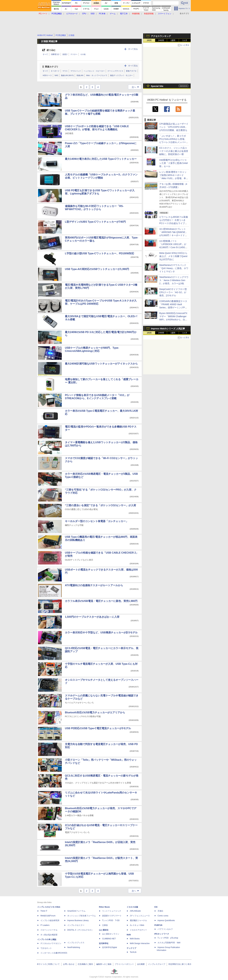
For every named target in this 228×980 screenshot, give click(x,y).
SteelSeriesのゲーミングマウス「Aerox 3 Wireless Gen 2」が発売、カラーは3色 (174, 280)
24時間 (161, 40)
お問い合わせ (69, 964)
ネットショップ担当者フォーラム (82, 916)
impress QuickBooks (166, 920)
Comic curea (163, 916)
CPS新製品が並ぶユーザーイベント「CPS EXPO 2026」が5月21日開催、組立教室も (174, 127)
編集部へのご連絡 (104, 964)
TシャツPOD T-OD (111, 920)
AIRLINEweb (135, 911)
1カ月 (185, 40)
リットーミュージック (112, 911)
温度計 (65, 54)
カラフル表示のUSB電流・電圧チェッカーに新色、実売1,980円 (101, 601)
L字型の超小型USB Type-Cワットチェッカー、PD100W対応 (100, 253)
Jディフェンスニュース (140, 916)
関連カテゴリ (52, 67)
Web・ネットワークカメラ (97, 75)
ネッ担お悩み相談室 (49, 935)
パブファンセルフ (165, 929)
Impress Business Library (78, 920)
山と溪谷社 (104, 930)
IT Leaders (45, 925)
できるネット (46, 948)
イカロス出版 (132, 907)
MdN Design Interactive (140, 943)
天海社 (160, 911)
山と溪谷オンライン (111, 934)
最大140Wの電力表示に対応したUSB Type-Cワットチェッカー (101, 159)
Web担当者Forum (48, 916)
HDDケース (47, 75)
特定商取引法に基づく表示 (180, 964)
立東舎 (105, 925)
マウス (65, 71)
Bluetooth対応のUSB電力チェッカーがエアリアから (95, 712)
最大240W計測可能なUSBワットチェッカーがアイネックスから (101, 364)
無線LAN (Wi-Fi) (67, 75)
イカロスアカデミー (138, 930)
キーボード (55, 71)
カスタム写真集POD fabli (169, 943)
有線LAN (80, 75)
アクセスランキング (161, 36)
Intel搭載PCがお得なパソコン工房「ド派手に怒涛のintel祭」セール (174, 163)
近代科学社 (104, 943)
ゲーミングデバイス (115, 71)
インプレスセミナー (76, 925)
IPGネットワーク (162, 934)
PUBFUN (158, 925)
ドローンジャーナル (49, 930)
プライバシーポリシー (124, 964)
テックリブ (131, 948)
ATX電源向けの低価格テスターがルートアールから (94, 585)
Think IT (44, 911)
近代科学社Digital (109, 947)
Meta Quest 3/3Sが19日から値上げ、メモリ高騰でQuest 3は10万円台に (173, 256)
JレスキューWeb (137, 925)
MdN (129, 935)
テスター (74, 54)
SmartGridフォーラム (76, 911)
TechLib (133, 952)
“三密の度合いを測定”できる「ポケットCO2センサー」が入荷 (100, 505)
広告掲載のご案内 (85, 964)
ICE (156, 907)
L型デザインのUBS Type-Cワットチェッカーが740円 (95, 222)
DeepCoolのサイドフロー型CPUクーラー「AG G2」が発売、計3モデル (173, 292)
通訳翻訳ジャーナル (138, 920)
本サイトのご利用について (48, 964)
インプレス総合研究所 (50, 920)
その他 (83, 54)
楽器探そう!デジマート (112, 916)
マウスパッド (76, 71)
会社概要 (141, 964)
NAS (56, 75)
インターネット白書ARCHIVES (54, 953)
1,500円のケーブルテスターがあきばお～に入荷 (92, 617)
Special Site (157, 86)
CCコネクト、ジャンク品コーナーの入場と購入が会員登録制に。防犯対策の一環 (174, 151)
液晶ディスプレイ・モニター (121, 75)
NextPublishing (74, 947)
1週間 (173, 40)
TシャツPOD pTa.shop (168, 938)
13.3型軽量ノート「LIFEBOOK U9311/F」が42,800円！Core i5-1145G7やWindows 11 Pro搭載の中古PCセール (173, 247)
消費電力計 (55, 54)
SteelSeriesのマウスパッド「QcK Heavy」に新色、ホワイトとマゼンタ (174, 268)
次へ (136, 87)
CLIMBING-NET (109, 939)
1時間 (149, 40)
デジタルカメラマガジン (51, 943)
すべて (45, 54)
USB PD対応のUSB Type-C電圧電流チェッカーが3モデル (98, 728)
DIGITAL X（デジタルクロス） (80, 930)
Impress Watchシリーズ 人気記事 (168, 329)
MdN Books (135, 939)
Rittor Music (104, 907)
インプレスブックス (76, 943)
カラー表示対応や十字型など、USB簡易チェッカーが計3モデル (101, 633)
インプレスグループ (157, 964)
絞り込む (51, 50)
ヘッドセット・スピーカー (94, 71)
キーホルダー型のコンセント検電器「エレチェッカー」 (97, 521)
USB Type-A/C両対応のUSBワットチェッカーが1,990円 (97, 269)
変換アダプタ (131, 71)
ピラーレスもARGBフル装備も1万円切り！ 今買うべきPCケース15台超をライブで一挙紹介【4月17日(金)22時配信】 (174, 223)
